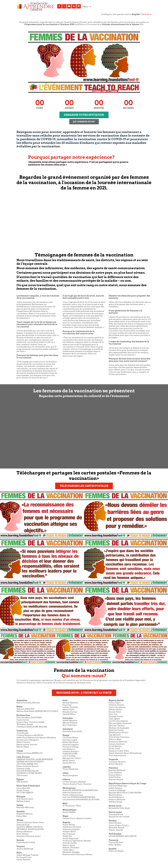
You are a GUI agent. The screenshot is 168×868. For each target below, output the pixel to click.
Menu (87, 7)
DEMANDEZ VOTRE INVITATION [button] (84, 115)
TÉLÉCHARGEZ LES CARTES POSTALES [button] (84, 486)
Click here (146, 14)
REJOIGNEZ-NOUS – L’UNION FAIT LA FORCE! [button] (84, 693)
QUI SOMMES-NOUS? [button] (84, 122)
